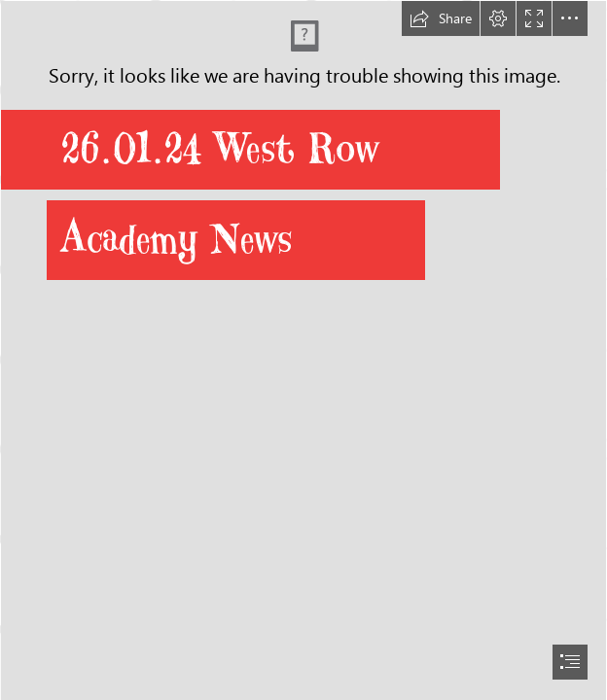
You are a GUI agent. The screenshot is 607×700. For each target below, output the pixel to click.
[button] (441, 18)
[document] (303, 350)
